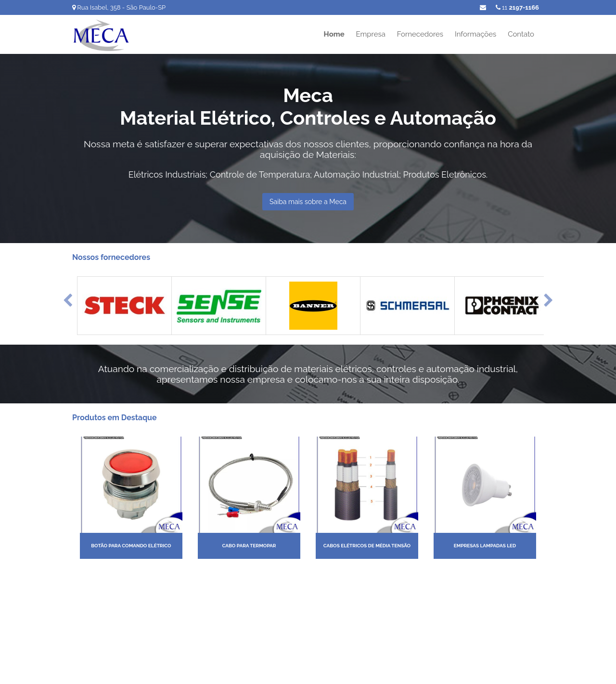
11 (517, 7)
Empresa (371, 34)
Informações (475, 34)
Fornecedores (420, 34)
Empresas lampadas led (485, 546)
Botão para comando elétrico (131, 546)
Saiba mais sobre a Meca (308, 202)
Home (334, 34)
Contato (521, 34)
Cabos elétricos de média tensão (367, 546)
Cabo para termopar (249, 546)
